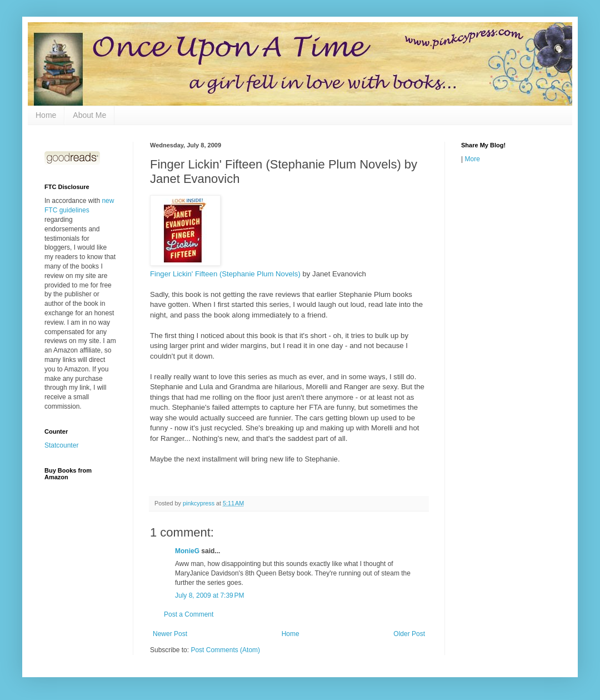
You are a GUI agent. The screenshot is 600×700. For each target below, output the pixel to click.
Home (46, 115)
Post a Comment (189, 614)
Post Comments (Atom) (225, 650)
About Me (89, 115)
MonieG (187, 551)
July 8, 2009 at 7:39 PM (209, 595)
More (472, 159)
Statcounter (61, 445)
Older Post (409, 634)
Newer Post (170, 634)
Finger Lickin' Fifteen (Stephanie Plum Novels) (225, 274)
